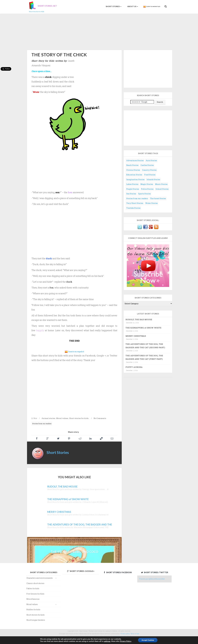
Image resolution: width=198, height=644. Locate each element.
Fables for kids (33, 588)
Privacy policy (125, 634)
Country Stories (149, 170)
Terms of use (135, 634)
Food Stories (150, 175)
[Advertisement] (99, 31)
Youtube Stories (133, 208)
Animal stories (48, 418)
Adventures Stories (135, 160)
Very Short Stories (135, 203)
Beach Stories (132, 165)
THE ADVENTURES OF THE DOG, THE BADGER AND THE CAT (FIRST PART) (144, 357)
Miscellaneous (33, 599)
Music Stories (161, 184)
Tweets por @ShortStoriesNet (152, 579)
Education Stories (134, 175)
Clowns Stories (133, 170)
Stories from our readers (42, 424)
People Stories (133, 189)
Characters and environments (40, 578)
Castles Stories (147, 165)
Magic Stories (147, 184)
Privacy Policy (125, 641)
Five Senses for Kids (35, 594)
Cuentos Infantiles (152, 7)
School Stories (162, 189)
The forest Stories (158, 198)
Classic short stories (35, 583)
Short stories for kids (79, 418)
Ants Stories (151, 160)
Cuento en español (76, 352)
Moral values (62, 418)
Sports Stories (144, 194)
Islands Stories (153, 179)
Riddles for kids (33, 609)
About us (132, 6)
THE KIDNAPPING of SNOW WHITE (143, 328)
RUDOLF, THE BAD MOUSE (139, 319)
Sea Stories (131, 194)
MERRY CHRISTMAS (136, 336)
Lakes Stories (132, 184)
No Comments (100, 418)
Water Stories (151, 203)
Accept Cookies (148, 640)
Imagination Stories (135, 179)
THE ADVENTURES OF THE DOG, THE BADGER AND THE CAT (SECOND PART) (145, 346)
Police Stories (147, 189)
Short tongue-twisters (36, 620)
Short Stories (113, 6)
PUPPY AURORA (134, 367)
